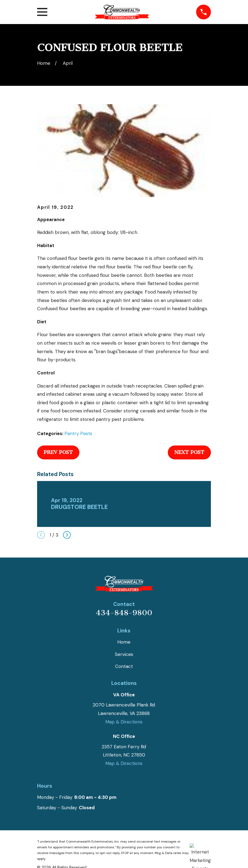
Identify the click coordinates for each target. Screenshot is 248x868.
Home (124, 642)
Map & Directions (124, 722)
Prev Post (58, 452)
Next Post (189, 452)
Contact (124, 666)
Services (124, 654)
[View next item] (67, 535)
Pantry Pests (78, 433)
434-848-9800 (124, 613)
